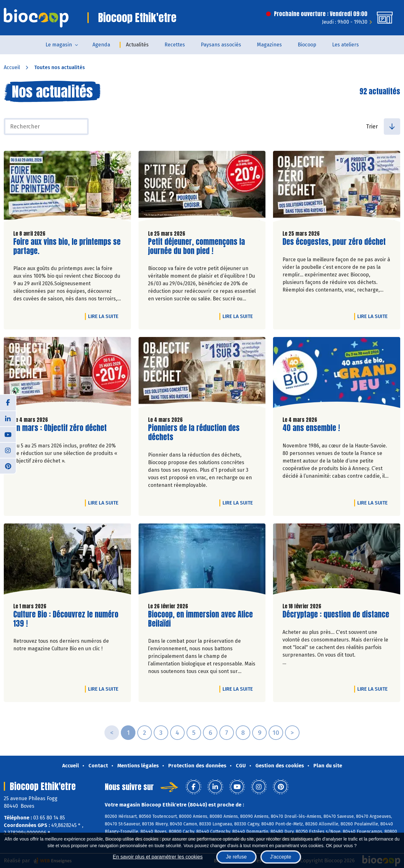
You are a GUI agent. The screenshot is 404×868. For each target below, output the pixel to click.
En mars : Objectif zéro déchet (60, 428)
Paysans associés (221, 45)
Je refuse (236, 857)
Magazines (269, 45)
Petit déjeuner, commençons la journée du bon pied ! (196, 246)
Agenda (101, 45)
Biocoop (307, 45)
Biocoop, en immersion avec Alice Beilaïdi (200, 619)
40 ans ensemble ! (311, 428)
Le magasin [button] (59, 45)
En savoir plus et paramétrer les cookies (158, 857)
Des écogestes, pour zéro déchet (334, 242)
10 (276, 733)
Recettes (175, 45)
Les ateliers (345, 45)
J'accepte (281, 857)
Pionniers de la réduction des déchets (194, 433)
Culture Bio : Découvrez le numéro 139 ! (66, 619)
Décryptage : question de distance (336, 614)
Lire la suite (105, 316)
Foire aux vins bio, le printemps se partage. (67, 246)
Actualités (137, 45)
